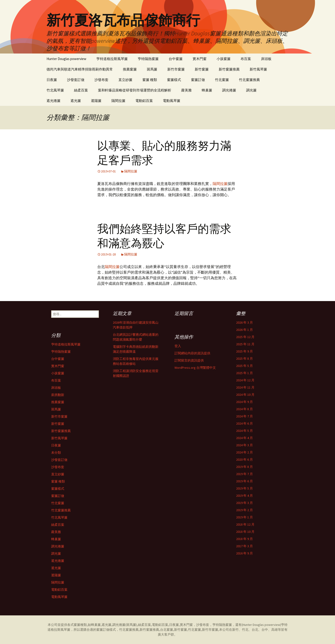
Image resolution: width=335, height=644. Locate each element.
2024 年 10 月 (245, 395)
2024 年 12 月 (245, 380)
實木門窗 (200, 59)
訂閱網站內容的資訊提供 (192, 353)
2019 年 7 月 (245, 474)
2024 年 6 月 (245, 423)
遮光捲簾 (54, 101)
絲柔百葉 (81, 90)
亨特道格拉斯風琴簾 (112, 59)
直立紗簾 (125, 80)
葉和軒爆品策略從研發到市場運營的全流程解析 (135, 90)
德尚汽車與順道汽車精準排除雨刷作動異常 (80, 69)
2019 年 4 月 (245, 496)
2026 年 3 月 (245, 322)
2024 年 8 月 (245, 409)
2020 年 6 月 (245, 460)
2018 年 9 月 (245, 539)
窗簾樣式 (174, 80)
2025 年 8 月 (245, 359)
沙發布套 (101, 80)
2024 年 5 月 (245, 431)
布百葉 (246, 59)
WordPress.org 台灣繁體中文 (195, 368)
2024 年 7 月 (245, 416)
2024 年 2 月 (245, 452)
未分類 (56, 453)
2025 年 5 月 (245, 366)
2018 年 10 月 (245, 532)
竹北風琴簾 (55, 90)
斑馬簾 (152, 69)
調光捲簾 (229, 90)
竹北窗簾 (222, 80)
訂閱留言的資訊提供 (189, 360)
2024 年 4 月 (245, 438)
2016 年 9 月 (245, 553)
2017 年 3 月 (245, 546)
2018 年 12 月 (245, 524)
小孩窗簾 (224, 59)
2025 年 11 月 (245, 344)
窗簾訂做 (198, 80)
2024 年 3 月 (245, 445)
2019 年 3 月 (245, 503)
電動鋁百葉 (144, 101)
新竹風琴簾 (258, 69)
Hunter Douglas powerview (66, 59)
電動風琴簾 (172, 101)
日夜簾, (174, 625)
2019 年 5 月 (245, 488)
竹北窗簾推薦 (249, 80)
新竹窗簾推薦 (229, 69)
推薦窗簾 (130, 69)
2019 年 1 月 (245, 517)
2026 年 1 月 (245, 330)
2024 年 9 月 (245, 402)
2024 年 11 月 (245, 387)
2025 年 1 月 (245, 373)
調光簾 (251, 90)
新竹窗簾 (202, 69)
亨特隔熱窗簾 (148, 59)
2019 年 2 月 (245, 510)
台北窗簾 (167, 630)
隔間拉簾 (118, 101)
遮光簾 (76, 101)
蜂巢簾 (207, 90)
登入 (178, 346)
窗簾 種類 (150, 80)
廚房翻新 (58, 395)
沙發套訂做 (76, 80)
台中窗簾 (176, 59)
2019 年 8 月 (245, 467)
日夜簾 (52, 80)
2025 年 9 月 (245, 351)
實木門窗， (188, 625)
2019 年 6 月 (245, 481)
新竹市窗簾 (176, 69)
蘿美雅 (186, 90)
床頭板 (266, 59)
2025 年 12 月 (245, 337)
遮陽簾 (96, 101)
